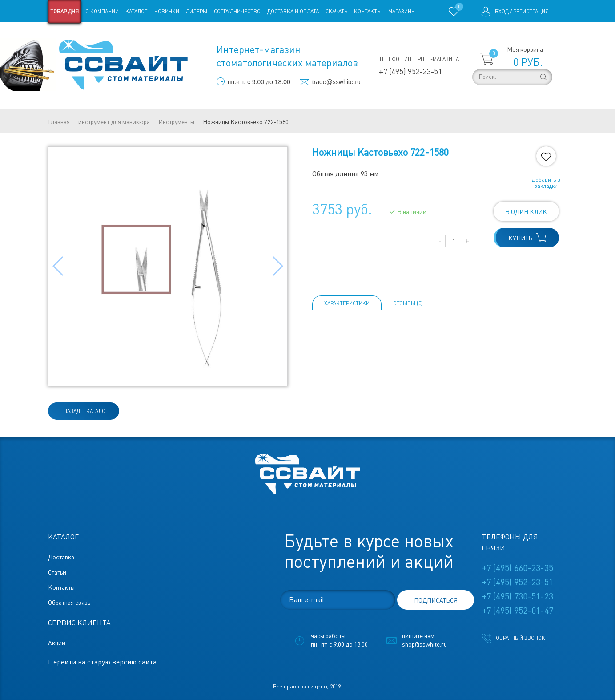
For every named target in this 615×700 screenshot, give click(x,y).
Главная (59, 122)
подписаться (436, 600)
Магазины (402, 12)
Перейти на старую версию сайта (102, 662)
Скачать (336, 12)
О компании (102, 12)
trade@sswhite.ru (336, 82)
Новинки (167, 12)
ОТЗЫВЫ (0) (408, 303)
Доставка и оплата (293, 12)
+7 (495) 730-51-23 (518, 596)
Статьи (120, 35)
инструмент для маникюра (114, 122)
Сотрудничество (237, 12)
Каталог (137, 12)
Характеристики (347, 303)
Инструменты (176, 122)
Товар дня (64, 12)
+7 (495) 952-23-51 (410, 71)
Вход (502, 12)
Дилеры (197, 12)
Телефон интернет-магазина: (420, 59)
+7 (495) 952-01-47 (518, 611)
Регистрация (531, 12)
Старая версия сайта (76, 35)
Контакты (368, 12)
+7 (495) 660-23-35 (518, 568)
